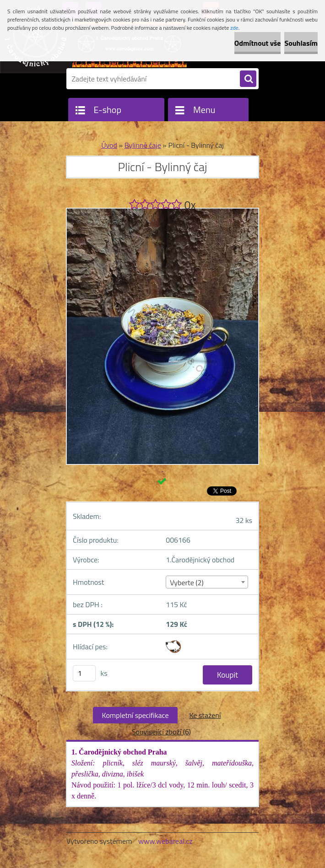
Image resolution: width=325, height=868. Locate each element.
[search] (248, 79)
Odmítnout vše (258, 43)
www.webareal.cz (165, 841)
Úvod (109, 145)
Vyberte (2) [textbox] (187, 582)
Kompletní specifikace (135, 715)
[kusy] (84, 673)
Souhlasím (301, 43)
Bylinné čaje (143, 145)
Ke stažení (205, 715)
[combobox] (207, 582)
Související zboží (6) (161, 732)
